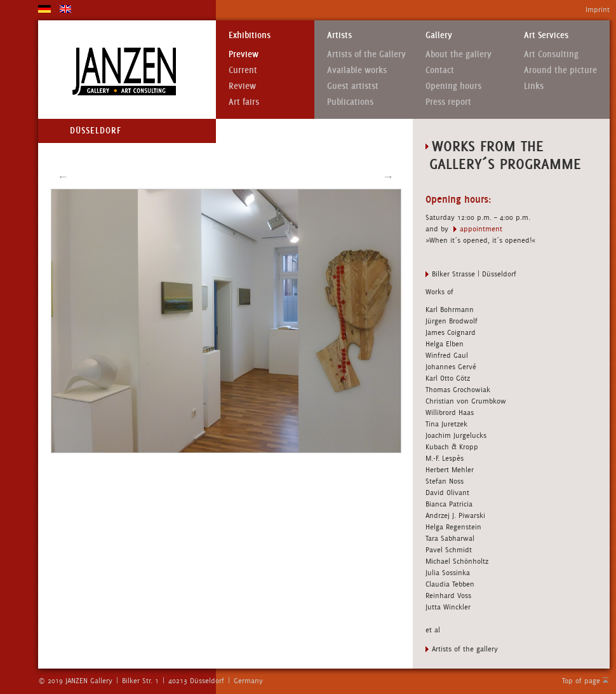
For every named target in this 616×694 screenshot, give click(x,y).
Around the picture (560, 70)
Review (242, 86)
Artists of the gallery (465, 649)
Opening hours (453, 86)
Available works (357, 70)
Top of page (581, 681)
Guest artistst (353, 86)
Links (534, 86)
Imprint (598, 10)
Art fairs (244, 102)
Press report (448, 102)
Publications (350, 102)
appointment (481, 229)
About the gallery (459, 54)
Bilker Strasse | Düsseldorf (474, 274)
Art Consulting (551, 54)
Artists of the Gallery (366, 54)
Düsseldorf (96, 131)
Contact (440, 70)
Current (243, 70)
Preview (244, 54)
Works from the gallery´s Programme (503, 155)
